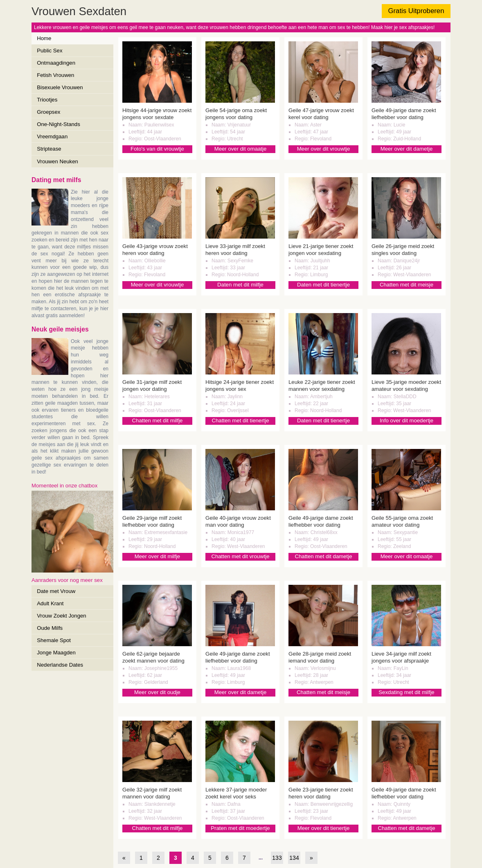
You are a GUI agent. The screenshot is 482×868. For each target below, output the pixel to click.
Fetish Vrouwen (55, 75)
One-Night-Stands (59, 124)
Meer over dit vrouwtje (324, 149)
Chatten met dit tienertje (240, 420)
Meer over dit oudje (157, 692)
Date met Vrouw (56, 591)
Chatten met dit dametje (323, 556)
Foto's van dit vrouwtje (157, 149)
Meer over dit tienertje (324, 828)
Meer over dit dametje (407, 149)
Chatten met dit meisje (407, 285)
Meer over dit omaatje (241, 149)
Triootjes (47, 100)
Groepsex (48, 112)
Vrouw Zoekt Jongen (61, 616)
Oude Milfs (50, 628)
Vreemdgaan (52, 136)
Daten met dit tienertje (323, 285)
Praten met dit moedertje (240, 828)
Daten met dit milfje (240, 285)
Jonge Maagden (56, 653)
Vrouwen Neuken (57, 161)
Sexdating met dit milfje (406, 692)
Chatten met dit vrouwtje (240, 556)
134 (294, 858)
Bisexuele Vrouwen (60, 87)
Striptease (49, 149)
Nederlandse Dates (60, 665)
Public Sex (50, 51)
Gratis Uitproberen (416, 11)
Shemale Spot (54, 640)
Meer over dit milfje (157, 556)
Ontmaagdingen (56, 63)
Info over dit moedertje (407, 420)
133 (277, 858)
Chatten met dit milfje (158, 420)
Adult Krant (50, 603)
